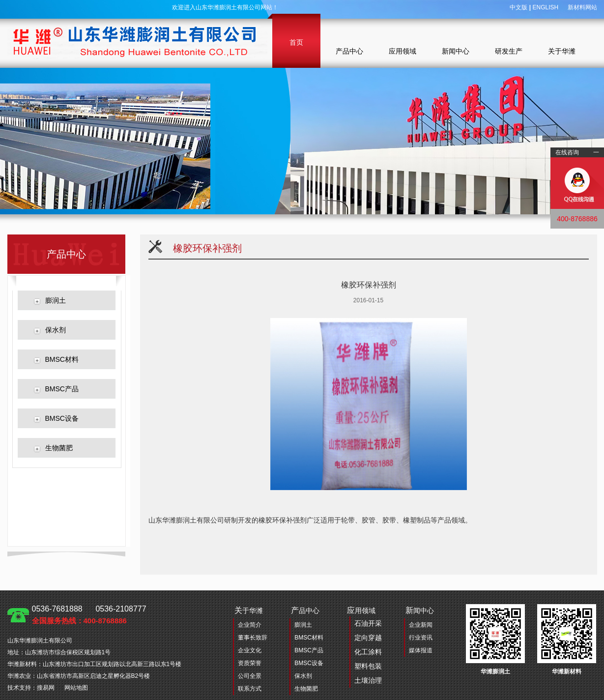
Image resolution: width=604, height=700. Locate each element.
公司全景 (250, 676)
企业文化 (250, 650)
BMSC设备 (62, 418)
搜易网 (46, 688)
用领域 (364, 647)
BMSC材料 (62, 359)
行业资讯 (421, 638)
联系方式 (250, 689)
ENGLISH (545, 7)
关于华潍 (562, 51)
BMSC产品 (62, 389)
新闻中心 (456, 51)
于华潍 (249, 610)
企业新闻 (421, 625)
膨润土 (56, 300)
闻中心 (420, 610)
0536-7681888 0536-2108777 (89, 615)
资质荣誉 (250, 663)
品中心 (305, 610)
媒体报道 (421, 650)
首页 (296, 42)
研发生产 (509, 51)
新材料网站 (582, 7)
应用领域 (403, 51)
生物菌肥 (59, 448)
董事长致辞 (253, 638)
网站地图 (76, 688)
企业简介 (250, 625)
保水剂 (56, 330)
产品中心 (349, 51)
